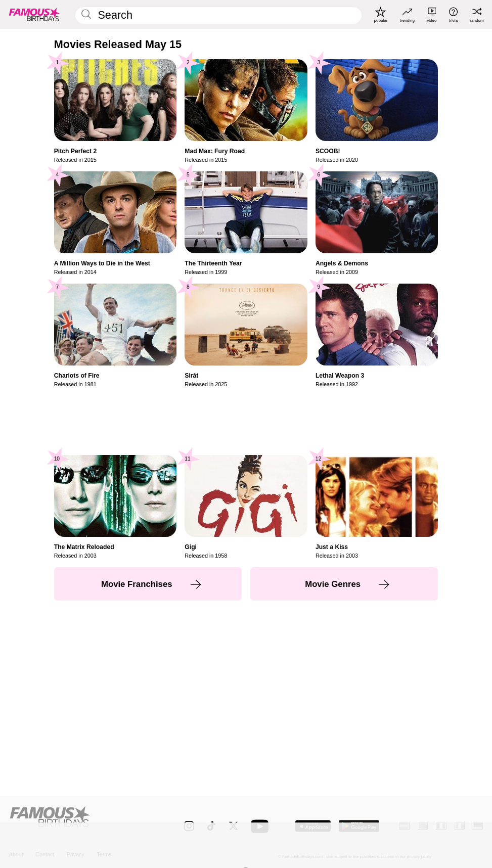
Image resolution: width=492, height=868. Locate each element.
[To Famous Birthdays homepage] (34, 14)
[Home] (83, 821)
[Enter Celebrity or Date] (218, 16)
